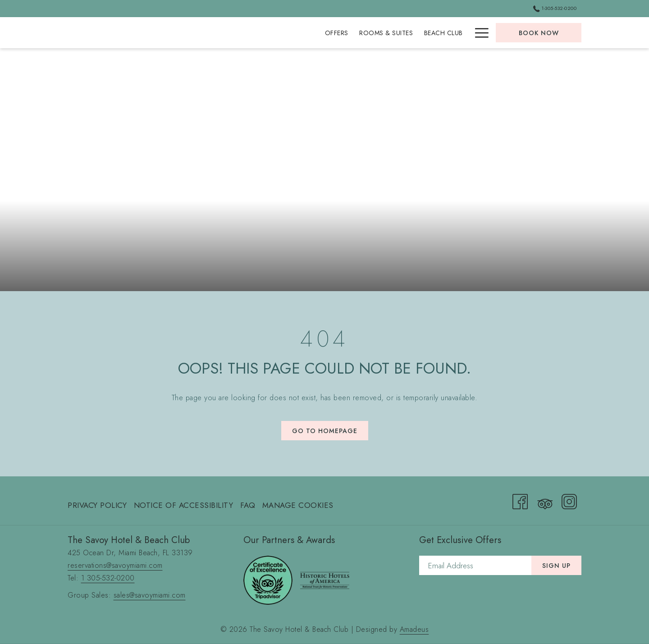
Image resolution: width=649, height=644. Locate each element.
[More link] (478, 33)
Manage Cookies (298, 505)
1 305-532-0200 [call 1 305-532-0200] (108, 578)
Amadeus (414, 629)
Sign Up (556, 566)
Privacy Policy (97, 505)
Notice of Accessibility (184, 505)
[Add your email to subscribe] (475, 565)
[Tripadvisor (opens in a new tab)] (545, 500)
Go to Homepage (325, 431)
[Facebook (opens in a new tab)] (520, 500)
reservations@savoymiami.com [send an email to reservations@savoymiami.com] (115, 565)
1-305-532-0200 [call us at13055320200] (555, 8)
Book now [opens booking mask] (539, 33)
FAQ (248, 505)
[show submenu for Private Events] (464, 33)
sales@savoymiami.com (150, 595)
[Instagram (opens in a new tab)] (569, 500)
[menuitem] (225, 33)
